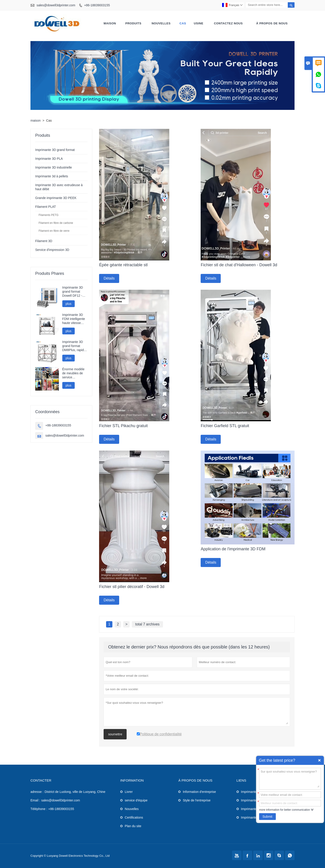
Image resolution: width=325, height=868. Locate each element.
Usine (199, 23)
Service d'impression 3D (52, 250)
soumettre (115, 734)
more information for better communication (284, 810)
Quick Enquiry (319, 760)
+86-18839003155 (97, 5)
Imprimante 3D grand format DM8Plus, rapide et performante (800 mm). (74, 346)
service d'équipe (136, 800)
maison (110, 23)
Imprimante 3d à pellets (52, 176)
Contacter (41, 780)
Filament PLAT (46, 207)
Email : (35, 800)
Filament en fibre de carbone (56, 223)
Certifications (134, 817)
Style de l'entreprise (197, 800)
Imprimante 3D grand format (55, 150)
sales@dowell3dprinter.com (56, 5)
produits (133, 23)
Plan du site (133, 826)
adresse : (37, 792)
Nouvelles (132, 809)
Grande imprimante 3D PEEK (56, 198)
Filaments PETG (49, 215)
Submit (267, 817)
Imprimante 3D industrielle (54, 167)
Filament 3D (44, 241)
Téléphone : (39, 809)
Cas (183, 23)
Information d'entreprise (199, 792)
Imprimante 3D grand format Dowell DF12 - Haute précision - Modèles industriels (74, 292)
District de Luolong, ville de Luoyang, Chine (75, 792)
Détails (109, 278)
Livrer (129, 792)
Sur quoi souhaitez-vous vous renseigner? (290, 778)
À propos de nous (272, 23)
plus (69, 304)
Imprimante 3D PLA (49, 159)
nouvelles (161, 23)
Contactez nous (228, 23)
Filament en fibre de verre (54, 231)
